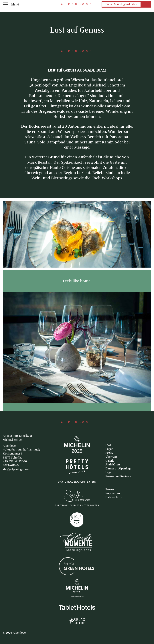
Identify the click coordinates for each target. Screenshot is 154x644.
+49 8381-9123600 (15, 461)
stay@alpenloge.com (16, 469)
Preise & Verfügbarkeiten (121, 4)
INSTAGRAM (11, 465)
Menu (5, 4)
